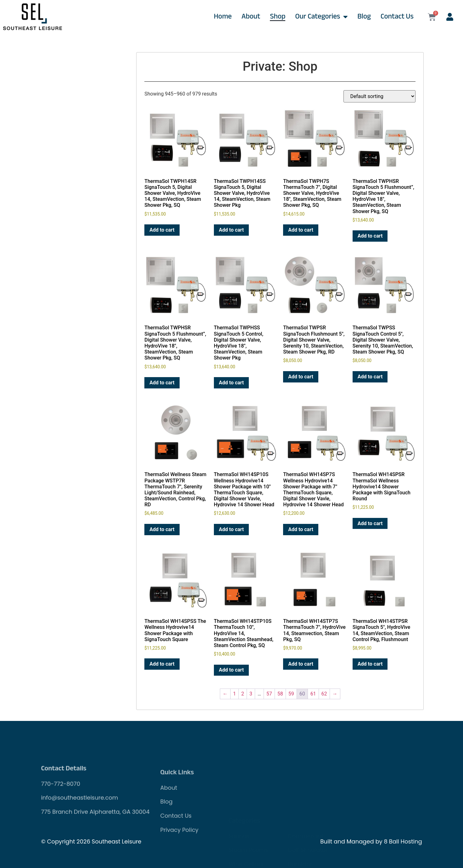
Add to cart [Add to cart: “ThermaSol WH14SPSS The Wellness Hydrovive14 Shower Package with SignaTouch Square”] (162, 664)
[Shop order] (379, 96)
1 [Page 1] (234, 694)
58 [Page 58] (280, 694)
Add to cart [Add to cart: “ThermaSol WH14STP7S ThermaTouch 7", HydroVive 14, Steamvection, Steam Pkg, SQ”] (301, 664)
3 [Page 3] (251, 694)
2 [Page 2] (243, 694)
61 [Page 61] (313, 694)
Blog (364, 17)
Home (223, 17)
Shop (278, 17)
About (251, 17)
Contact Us (397, 17)
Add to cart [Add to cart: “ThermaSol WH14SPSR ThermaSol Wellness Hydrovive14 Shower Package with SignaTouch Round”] (370, 523)
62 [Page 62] (324, 694)
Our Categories (321, 17)
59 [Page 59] (291, 694)
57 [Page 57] (269, 694)
